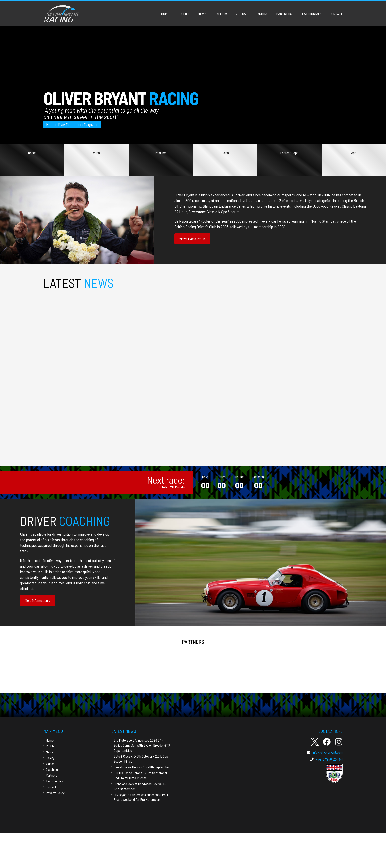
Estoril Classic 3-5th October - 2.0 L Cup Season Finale (192, 434)
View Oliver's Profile (192, 239)
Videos (241, 14)
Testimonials (311, 14)
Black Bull (308, 664)
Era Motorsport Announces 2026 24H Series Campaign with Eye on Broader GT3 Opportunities (142, 745)
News (202, 14)
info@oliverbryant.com (325, 752)
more (33, 406)
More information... (37, 600)
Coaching (261, 14)
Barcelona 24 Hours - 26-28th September (142, 767)
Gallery (221, 14)
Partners (284, 14)
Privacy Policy (55, 793)
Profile (184, 14)
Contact (336, 14)
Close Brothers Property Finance (228, 664)
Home (165, 14)
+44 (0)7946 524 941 (326, 759)
